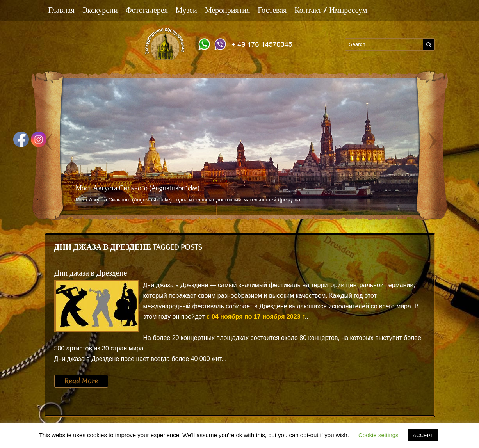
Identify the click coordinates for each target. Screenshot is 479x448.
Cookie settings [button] (378, 435)
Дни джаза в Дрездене (91, 273)
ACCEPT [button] (423, 435)
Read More (81, 381)
